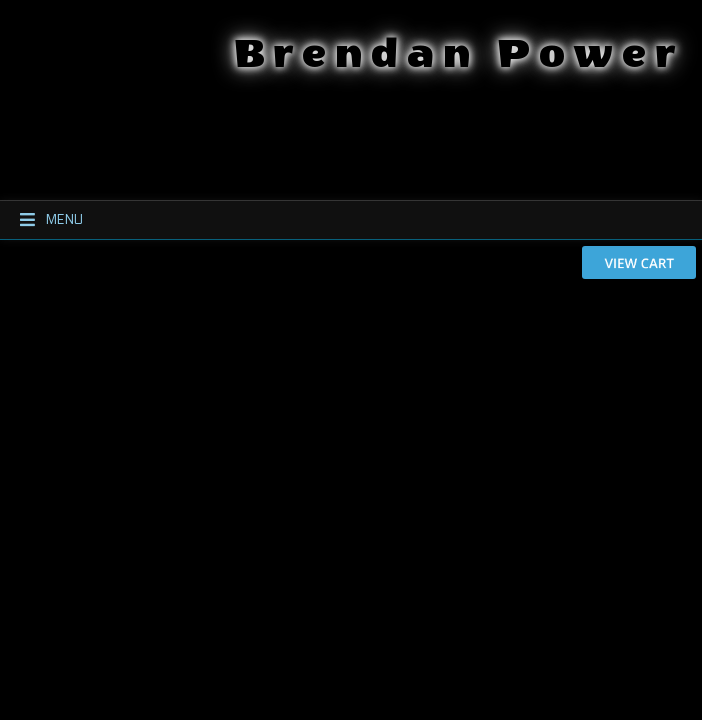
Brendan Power (491, 50)
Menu (42, 220)
